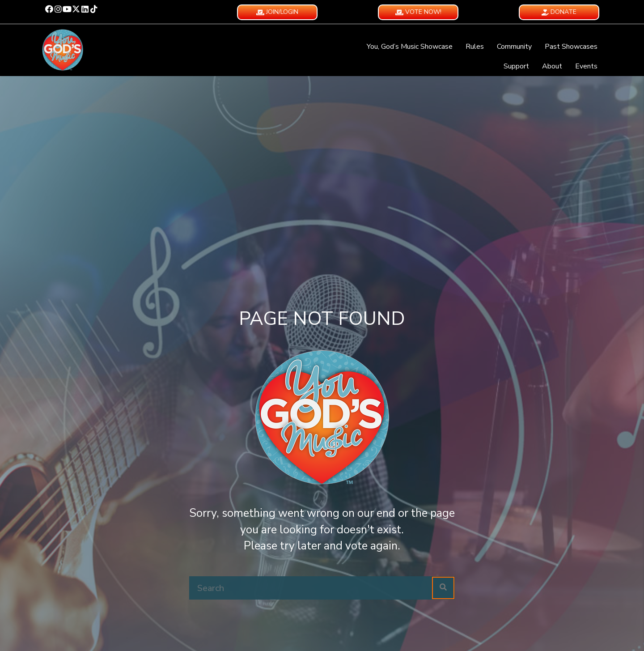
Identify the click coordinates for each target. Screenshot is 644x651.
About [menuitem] (552, 66)
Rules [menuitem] (475, 47)
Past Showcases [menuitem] (571, 47)
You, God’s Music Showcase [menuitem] (410, 47)
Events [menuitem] (586, 66)
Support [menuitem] (516, 66)
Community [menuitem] (514, 47)
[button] (49, 9)
